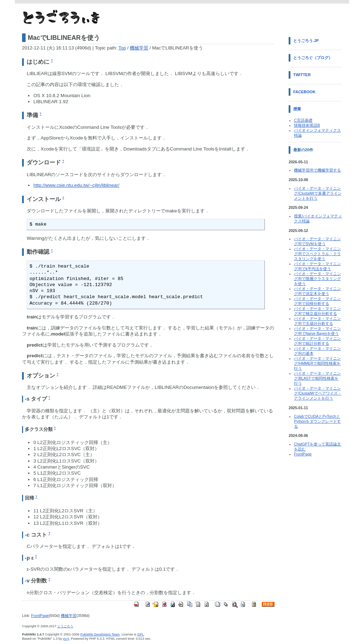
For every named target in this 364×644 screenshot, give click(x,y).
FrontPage (40, 616)
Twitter (302, 75)
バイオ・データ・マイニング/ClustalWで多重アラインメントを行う (318, 193)
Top (122, 48)
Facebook (304, 92)
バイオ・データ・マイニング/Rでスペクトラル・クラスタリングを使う (317, 254)
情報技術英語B (307, 125)
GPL (141, 634)
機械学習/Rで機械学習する (317, 170)
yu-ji (66, 639)
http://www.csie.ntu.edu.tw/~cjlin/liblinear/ (76, 185)
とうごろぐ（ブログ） (313, 58)
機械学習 (139, 48)
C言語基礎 (303, 120)
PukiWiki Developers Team (100, 634)
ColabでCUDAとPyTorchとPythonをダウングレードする (317, 421)
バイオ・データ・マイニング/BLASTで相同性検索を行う (317, 378)
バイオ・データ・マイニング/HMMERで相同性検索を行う (317, 363)
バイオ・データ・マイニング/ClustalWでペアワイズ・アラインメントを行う (318, 393)
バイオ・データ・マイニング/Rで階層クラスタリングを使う (317, 279)
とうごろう (65, 626)
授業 (297, 109)
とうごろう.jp (306, 41)
